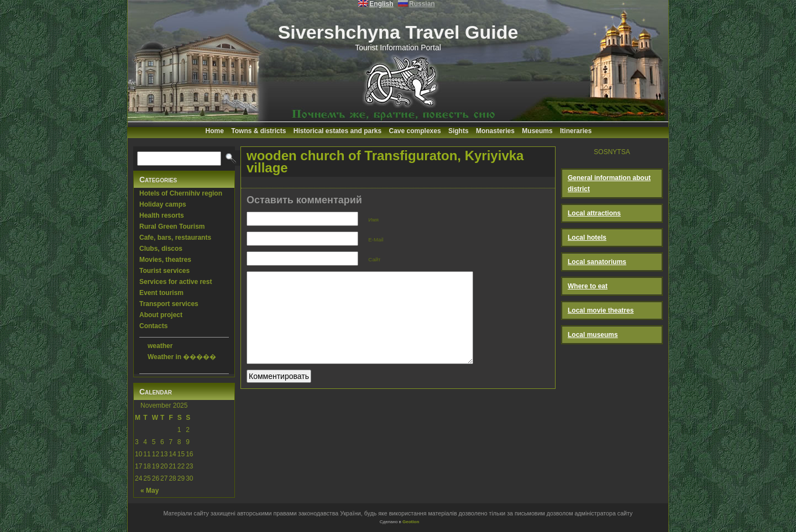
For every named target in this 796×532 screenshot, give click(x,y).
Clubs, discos (161, 249)
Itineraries (576, 131)
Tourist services (164, 271)
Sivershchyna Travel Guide (398, 32)
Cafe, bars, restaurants (175, 238)
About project (161, 315)
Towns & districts (258, 131)
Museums (537, 131)
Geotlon (411, 522)
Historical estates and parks (337, 131)
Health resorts (162, 215)
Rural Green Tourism (172, 227)
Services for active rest (176, 282)
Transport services (169, 304)
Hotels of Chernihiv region (181, 193)
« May (150, 491)
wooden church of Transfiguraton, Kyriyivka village (385, 162)
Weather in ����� (182, 357)
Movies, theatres (165, 260)
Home (215, 131)
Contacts (153, 326)
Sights (459, 131)
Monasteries (495, 131)
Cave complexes (415, 131)
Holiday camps (163, 204)
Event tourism (161, 293)
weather (160, 346)
